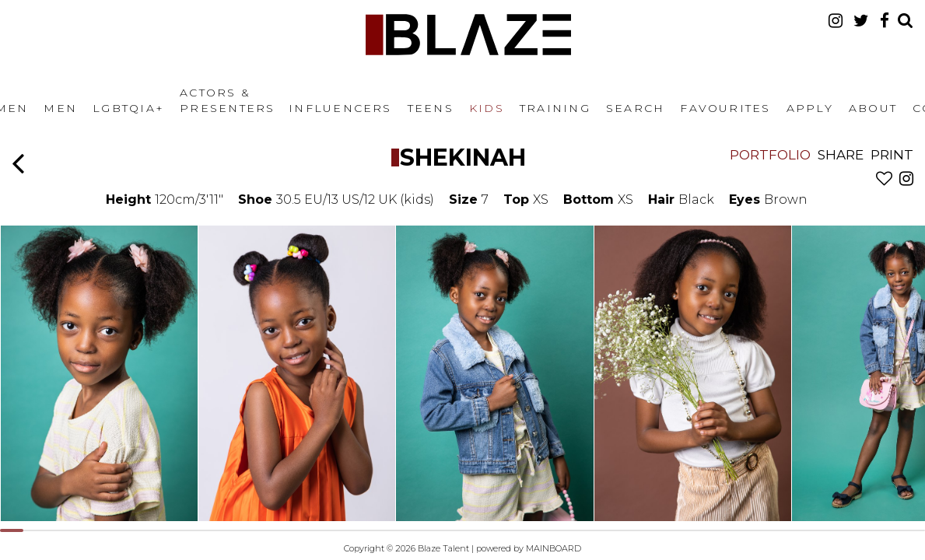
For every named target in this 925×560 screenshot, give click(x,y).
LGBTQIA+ (128, 108)
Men (60, 108)
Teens (431, 108)
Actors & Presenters (227, 100)
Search (635, 108)
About (873, 108)
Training (555, 108)
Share (841, 155)
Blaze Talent (468, 35)
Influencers (340, 108)
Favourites (725, 108)
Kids (487, 108)
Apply (810, 108)
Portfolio (770, 155)
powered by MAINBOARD (529, 548)
